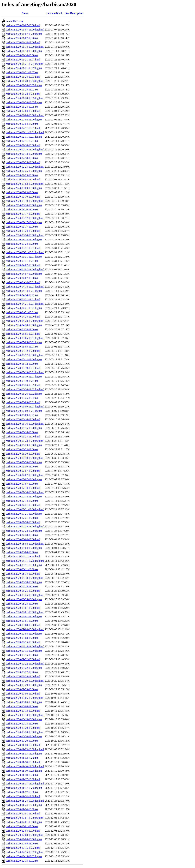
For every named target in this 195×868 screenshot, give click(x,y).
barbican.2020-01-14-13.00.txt (22, 55)
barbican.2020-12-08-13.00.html (23, 831)
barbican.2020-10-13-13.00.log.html (25, 715)
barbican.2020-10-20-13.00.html (23, 728)
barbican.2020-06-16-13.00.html (23, 419)
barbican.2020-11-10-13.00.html (23, 762)
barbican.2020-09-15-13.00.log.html (25, 646)
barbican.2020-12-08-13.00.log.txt (24, 839)
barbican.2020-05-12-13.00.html (23, 351)
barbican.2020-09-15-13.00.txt (22, 655)
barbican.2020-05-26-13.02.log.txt (24, 394)
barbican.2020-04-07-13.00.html (23, 265)
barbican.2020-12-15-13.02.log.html (25, 852)
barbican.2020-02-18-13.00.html (23, 145)
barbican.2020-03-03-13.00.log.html (25, 184)
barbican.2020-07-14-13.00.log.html (25, 492)
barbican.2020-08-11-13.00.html (23, 557)
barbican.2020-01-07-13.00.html (23, 25)
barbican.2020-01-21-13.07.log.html (25, 64)
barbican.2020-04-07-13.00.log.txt (24, 274)
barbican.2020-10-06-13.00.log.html (25, 698)
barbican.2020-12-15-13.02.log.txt (24, 856)
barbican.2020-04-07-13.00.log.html (25, 269)
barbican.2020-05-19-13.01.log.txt (24, 377)
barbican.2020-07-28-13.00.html (23, 522)
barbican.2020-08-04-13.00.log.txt (24, 548)
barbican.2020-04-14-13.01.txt (22, 295)
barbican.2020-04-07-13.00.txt (22, 278)
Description (77, 13)
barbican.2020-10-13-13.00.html (23, 711)
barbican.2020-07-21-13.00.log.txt (24, 514)
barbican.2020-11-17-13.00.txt (22, 792)
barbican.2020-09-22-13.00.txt (22, 672)
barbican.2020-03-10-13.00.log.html (25, 201)
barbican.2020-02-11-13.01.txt (22, 141)
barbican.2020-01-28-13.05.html (23, 94)
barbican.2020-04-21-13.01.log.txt (24, 308)
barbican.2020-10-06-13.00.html (23, 694)
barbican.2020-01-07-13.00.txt (22, 38)
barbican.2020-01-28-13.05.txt (22, 107)
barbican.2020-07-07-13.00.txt (22, 484)
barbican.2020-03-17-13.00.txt (22, 227)
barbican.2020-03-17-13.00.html (23, 214)
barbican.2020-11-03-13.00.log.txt (24, 754)
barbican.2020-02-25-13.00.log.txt (24, 171)
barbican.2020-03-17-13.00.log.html (25, 218)
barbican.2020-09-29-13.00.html (23, 676)
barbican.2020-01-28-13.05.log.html (25, 98)
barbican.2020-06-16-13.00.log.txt (24, 428)
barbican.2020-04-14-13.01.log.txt (24, 291)
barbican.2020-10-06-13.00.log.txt (24, 702)
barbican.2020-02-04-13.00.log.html (25, 115)
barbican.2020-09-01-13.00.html (23, 608)
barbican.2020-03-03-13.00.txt (22, 192)
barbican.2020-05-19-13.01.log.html (25, 372)
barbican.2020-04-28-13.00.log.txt (24, 325)
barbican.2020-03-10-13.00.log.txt (24, 205)
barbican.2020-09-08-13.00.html (23, 625)
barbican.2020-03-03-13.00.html (23, 180)
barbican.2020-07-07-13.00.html (23, 471)
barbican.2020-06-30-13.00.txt (22, 467)
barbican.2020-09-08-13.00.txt (22, 638)
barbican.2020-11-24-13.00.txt (22, 809)
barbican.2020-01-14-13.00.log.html (25, 47)
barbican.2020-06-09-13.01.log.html (25, 407)
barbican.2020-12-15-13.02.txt (22, 861)
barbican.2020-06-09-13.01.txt (22, 415)
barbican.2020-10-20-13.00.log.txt (24, 736)
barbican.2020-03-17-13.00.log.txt (24, 222)
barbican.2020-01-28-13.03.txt (22, 90)
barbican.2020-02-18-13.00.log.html (25, 150)
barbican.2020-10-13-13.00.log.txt (24, 719)
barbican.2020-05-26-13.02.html (23, 385)
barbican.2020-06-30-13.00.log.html (25, 458)
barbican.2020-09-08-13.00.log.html (25, 629)
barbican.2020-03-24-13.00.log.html (25, 235)
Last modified (54, 13)
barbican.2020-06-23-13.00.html (23, 437)
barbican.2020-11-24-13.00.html (23, 796)
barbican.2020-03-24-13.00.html (23, 231)
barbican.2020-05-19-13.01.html (23, 368)
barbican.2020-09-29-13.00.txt (22, 689)
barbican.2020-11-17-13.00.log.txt (24, 788)
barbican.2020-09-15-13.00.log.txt (24, 651)
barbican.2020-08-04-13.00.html (23, 539)
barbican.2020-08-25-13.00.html (23, 591)
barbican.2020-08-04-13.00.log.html (25, 544)
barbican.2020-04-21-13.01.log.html (25, 304)
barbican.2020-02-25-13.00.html (23, 162)
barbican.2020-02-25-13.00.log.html (25, 167)
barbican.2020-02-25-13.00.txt (22, 175)
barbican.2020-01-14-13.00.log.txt (24, 51)
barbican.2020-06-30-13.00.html (23, 454)
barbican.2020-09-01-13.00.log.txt (24, 616)
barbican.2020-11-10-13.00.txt (22, 775)
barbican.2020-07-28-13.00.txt (22, 535)
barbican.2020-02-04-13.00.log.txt (24, 120)
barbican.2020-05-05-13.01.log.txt (24, 342)
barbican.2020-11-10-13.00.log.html (25, 766)
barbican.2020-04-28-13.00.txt (22, 329)
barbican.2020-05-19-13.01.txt (22, 381)
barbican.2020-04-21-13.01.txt (22, 312)
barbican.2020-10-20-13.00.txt (22, 741)
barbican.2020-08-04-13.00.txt (22, 552)
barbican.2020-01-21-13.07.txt (22, 72)
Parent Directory (14, 21)
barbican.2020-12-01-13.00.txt (22, 826)
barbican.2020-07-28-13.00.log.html (25, 527)
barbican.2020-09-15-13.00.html (23, 642)
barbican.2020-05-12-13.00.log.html (25, 355)
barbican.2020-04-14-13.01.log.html (25, 287)
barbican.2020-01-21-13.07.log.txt (24, 68)
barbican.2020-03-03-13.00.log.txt (24, 188)
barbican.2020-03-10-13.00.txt (22, 210)
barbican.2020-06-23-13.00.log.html (25, 441)
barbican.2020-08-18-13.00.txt (22, 586)
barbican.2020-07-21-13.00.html (23, 505)
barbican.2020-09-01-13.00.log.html (25, 612)
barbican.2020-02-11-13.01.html (23, 128)
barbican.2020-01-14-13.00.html (23, 42)
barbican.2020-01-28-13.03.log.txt (24, 85)
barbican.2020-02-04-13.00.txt (22, 124)
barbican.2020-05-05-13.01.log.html (25, 338)
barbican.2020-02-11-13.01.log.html (25, 132)
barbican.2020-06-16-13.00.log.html (25, 424)
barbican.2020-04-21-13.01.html (23, 299)
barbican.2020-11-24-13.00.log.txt (24, 805)
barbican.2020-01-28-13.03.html (23, 77)
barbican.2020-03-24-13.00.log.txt (24, 239)
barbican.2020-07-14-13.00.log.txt (24, 497)
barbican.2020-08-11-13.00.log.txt (24, 565)
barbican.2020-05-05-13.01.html (23, 334)
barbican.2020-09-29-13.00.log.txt (24, 685)
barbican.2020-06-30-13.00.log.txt (24, 462)
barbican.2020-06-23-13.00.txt (22, 449)
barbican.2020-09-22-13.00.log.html (25, 664)
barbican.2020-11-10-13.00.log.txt (24, 771)
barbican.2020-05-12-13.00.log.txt (24, 359)
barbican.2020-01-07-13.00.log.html (25, 30)
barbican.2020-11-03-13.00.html (23, 745)
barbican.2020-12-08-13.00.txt (22, 844)
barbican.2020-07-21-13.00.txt (22, 518)
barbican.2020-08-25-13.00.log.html (25, 595)
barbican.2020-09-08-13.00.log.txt (24, 634)
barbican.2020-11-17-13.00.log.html (25, 784)
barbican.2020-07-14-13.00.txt (22, 501)
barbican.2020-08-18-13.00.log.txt (24, 582)
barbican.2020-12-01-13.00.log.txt (24, 822)
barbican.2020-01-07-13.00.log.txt (24, 34)
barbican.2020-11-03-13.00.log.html (25, 749)
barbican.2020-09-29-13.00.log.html (25, 681)
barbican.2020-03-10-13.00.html (23, 197)
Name (25, 13)
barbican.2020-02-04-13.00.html (23, 111)
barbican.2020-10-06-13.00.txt (22, 706)
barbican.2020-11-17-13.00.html (23, 779)
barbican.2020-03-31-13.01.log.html (25, 252)
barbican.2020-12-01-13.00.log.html (25, 818)
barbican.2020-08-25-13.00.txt (22, 604)
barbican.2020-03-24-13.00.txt (22, 244)
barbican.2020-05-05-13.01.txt (22, 347)
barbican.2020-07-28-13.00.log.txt (24, 531)
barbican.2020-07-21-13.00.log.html (25, 509)
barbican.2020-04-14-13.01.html (23, 282)
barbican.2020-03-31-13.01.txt (22, 261)
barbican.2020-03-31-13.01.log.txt (24, 257)
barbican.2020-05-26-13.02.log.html (25, 389)
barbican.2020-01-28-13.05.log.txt (24, 102)
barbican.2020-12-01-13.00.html (23, 814)
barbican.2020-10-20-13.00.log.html (25, 732)
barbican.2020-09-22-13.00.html (23, 659)
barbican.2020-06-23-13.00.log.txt (24, 445)
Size (67, 13)
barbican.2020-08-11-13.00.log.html (25, 561)
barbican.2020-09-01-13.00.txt (22, 621)
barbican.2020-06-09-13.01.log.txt (24, 411)
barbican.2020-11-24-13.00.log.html (25, 801)
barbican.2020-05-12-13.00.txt (22, 364)
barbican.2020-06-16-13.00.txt (22, 432)
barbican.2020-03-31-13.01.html (23, 248)
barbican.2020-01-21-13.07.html (23, 60)
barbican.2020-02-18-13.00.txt (22, 158)
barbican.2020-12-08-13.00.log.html (25, 835)
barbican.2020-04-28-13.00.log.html (25, 321)
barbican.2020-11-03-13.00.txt (22, 758)
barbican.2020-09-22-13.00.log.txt (24, 668)
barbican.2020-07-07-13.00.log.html (25, 475)
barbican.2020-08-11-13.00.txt (22, 569)
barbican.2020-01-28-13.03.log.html (25, 81)
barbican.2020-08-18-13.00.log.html (25, 578)
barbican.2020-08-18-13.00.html (23, 574)
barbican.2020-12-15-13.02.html (23, 848)
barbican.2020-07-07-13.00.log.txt (24, 479)
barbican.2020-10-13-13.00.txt (22, 724)
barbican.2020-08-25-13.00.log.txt (24, 599)
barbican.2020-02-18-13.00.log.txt (24, 154)
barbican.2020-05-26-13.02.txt (22, 398)
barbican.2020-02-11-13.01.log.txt (24, 137)
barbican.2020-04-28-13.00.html (23, 317)
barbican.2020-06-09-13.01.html (23, 402)
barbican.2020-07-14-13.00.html (23, 488)
